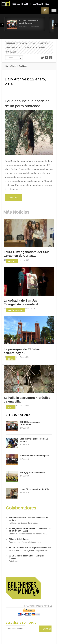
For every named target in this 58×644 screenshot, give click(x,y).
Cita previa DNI (14, 48)
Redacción (25, 260)
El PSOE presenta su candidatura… (30, 423)
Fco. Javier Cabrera (28, 309)
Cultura (12, 262)
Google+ (51, 57)
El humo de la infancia (19, 539)
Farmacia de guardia (16, 43)
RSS (45, 10)
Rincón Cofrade (15, 310)
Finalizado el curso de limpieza (35, 456)
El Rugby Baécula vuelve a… (34, 472)
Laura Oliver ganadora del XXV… (35, 489)
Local (11, 359)
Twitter (42, 57)
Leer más (13, 198)
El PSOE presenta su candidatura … (29, 22)
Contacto (11, 52)
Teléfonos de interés (34, 48)
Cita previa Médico (39, 43)
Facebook (47, 57)
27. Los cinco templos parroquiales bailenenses (30, 548)
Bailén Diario (11, 66)
